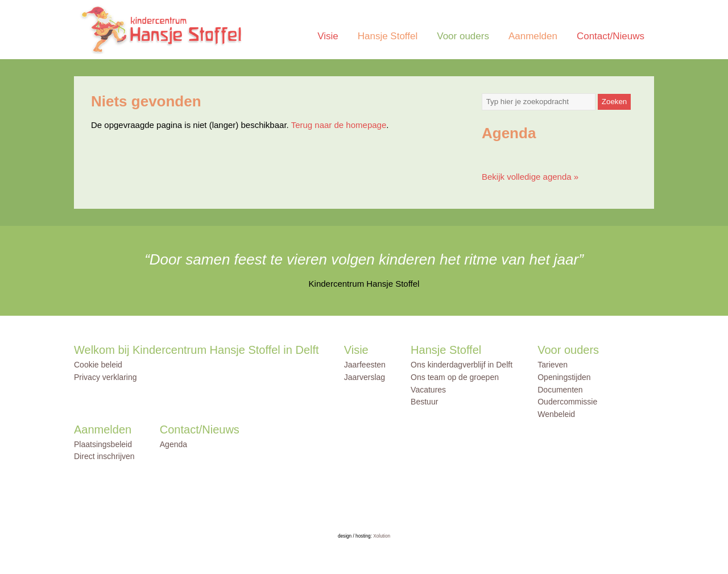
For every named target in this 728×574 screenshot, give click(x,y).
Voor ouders (463, 36)
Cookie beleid (98, 365)
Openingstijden (564, 377)
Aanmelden (533, 36)
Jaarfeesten (365, 365)
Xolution (382, 536)
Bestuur (424, 402)
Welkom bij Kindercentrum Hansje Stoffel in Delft (197, 350)
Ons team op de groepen (455, 377)
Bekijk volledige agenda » (530, 177)
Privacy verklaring (105, 377)
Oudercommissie (567, 402)
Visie (328, 36)
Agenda (173, 444)
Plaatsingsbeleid (103, 444)
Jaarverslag (365, 377)
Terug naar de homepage (339, 125)
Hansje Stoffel (388, 36)
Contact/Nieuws (611, 36)
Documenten (560, 390)
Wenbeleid (556, 414)
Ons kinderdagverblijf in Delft (462, 365)
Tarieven (553, 365)
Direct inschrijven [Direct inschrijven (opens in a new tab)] (104, 456)
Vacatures (428, 390)
